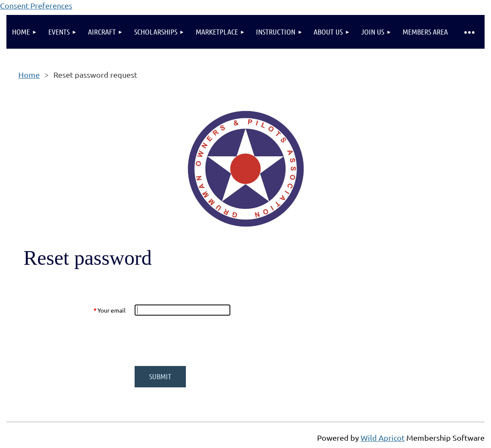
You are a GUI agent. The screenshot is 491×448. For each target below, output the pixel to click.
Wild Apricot (383, 438)
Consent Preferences (36, 5)
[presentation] (200, 341)
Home (29, 75)
